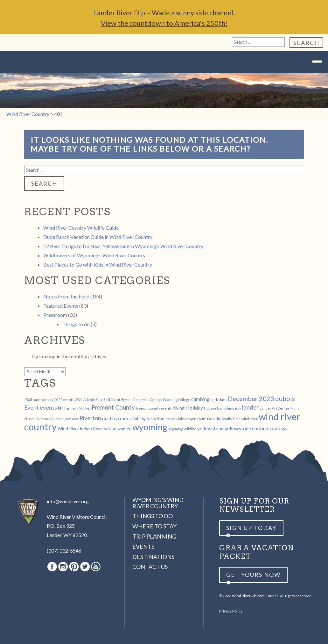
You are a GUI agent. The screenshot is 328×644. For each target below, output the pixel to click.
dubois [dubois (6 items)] (285, 398)
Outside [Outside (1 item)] (57, 419)
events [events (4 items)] (48, 408)
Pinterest (74, 567)
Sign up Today (251, 528)
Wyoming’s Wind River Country (158, 503)
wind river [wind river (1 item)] (250, 419)
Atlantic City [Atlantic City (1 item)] (93, 400)
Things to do (76, 324)
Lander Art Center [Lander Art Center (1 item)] (275, 408)
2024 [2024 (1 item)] (79, 400)
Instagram (63, 567)
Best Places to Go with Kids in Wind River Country (98, 265)
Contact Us (150, 567)
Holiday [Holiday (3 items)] (194, 408)
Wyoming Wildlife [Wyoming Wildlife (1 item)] (182, 429)
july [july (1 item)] (238, 408)
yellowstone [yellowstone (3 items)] (210, 428)
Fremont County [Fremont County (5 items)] (113, 407)
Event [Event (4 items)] (31, 408)
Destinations (153, 557)
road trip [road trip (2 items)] (111, 418)
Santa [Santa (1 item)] (151, 419)
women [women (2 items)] (124, 429)
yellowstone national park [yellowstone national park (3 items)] (252, 428)
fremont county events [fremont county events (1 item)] (154, 408)
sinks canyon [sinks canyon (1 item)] (186, 419)
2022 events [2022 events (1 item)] (64, 400)
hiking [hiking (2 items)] (179, 408)
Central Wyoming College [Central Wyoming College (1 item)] (170, 400)
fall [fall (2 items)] (61, 408)
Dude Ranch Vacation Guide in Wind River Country (98, 237)
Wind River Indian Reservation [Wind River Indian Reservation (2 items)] (87, 429)
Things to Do (153, 516)
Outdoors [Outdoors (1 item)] (43, 419)
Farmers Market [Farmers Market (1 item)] (77, 408)
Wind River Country (164, 74)
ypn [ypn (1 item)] (284, 429)
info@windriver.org (68, 501)
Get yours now (253, 575)
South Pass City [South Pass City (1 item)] (209, 419)
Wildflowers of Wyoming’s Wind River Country (94, 255)
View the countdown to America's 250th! (164, 23)
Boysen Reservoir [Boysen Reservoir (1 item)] (135, 400)
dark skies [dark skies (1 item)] (219, 400)
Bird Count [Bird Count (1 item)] (112, 400)
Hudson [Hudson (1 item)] (210, 408)
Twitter (85, 567)
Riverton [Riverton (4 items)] (90, 418)
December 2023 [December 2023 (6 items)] (251, 398)
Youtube (96, 567)
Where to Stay (154, 526)
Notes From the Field (66, 296)
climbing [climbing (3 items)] (200, 399)
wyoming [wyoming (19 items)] (150, 427)
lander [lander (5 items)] (250, 407)
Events (143, 547)
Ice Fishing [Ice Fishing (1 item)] (226, 408)
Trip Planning (154, 536)
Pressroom (55, 315)
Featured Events (61, 306)
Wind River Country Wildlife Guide (81, 228)
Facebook (52, 567)
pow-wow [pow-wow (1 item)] (72, 419)
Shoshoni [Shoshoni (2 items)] (166, 418)
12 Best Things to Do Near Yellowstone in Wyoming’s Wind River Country (123, 246)
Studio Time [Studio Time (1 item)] (231, 419)
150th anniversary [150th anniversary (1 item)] (39, 400)
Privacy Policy (231, 611)
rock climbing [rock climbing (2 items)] (133, 418)
